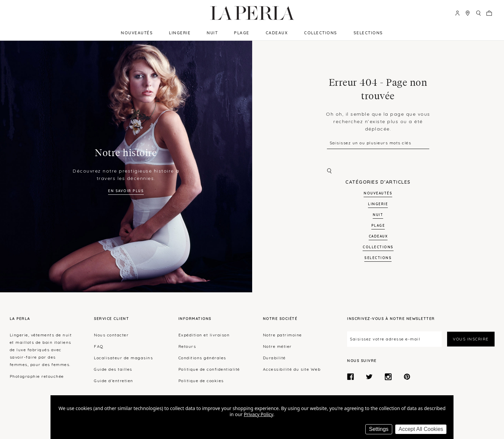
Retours (187, 346)
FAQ (99, 346)
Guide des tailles (113, 369)
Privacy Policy (258, 414)
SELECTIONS (368, 33)
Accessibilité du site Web (292, 369)
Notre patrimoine (282, 335)
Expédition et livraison (204, 335)
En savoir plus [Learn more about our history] (126, 191)
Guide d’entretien (114, 381)
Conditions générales (202, 358)
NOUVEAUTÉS (137, 33)
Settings (379, 429)
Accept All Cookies (421, 429)
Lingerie (180, 33)
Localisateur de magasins (123, 358)
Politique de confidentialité (209, 369)
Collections (321, 33)
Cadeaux (277, 33)
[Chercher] (378, 171)
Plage (242, 33)
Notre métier (277, 346)
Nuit (212, 33)
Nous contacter (111, 335)
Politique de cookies (201, 381)
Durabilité (274, 358)
